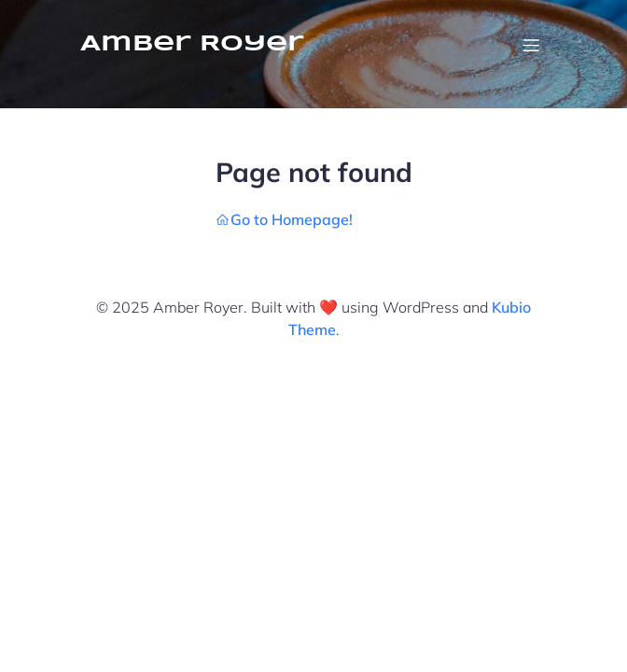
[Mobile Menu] (531, 45)
